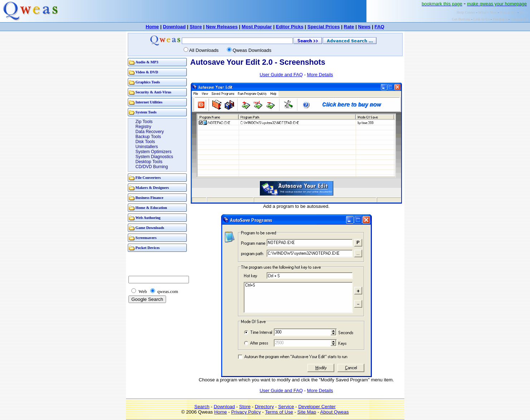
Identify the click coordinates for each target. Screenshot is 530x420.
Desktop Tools (149, 162)
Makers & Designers (152, 188)
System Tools (146, 112)
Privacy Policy (246, 412)
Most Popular (257, 27)
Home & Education (151, 208)
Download (174, 27)
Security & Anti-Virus (154, 92)
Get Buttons (461, 19)
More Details (320, 75)
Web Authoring (148, 218)
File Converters (148, 178)
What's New (487, 12)
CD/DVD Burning (152, 167)
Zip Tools (144, 122)
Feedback (500, 19)
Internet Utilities (149, 102)
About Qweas (335, 412)
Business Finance (150, 198)
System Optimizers (154, 152)
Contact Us (519, 19)
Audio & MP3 (147, 62)
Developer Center (317, 407)
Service (286, 407)
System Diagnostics (154, 157)
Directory (264, 407)
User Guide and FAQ (281, 75)
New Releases (222, 27)
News (364, 27)
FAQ (380, 27)
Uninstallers (147, 147)
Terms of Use (279, 412)
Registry (144, 127)
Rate (349, 27)
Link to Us (482, 19)
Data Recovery (150, 132)
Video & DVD (147, 72)
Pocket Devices (148, 248)
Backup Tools (148, 137)
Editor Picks (290, 27)
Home (152, 27)
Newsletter (508, 12)
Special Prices (324, 27)
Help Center (466, 12)
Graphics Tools (148, 82)
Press (524, 12)
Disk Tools (145, 142)
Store (196, 27)
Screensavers (146, 238)
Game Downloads (150, 228)
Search (202, 407)
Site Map (307, 412)
